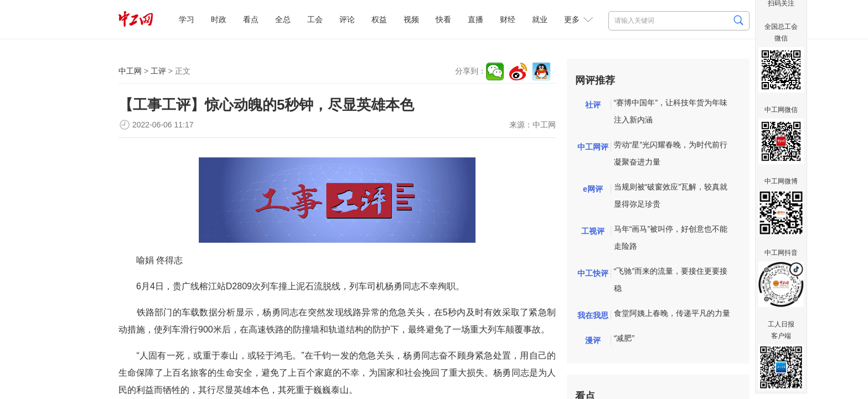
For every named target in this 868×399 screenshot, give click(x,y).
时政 (219, 19)
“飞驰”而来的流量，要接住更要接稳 (671, 280)
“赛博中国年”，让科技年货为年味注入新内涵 (671, 111)
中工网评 (593, 147)
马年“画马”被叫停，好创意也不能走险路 (671, 237)
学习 (187, 19)
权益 (379, 19)
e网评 (593, 189)
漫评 (593, 340)
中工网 (130, 71)
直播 (476, 19)
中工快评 (593, 273)
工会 (315, 19)
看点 (251, 19)
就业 (540, 19)
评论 (347, 19)
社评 (593, 105)
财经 (508, 19)
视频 (411, 19)
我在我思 (593, 315)
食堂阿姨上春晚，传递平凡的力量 (672, 313)
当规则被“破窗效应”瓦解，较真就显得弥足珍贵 (671, 195)
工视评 (593, 231)
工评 (158, 71)
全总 (283, 19)
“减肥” (624, 338)
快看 (443, 19)
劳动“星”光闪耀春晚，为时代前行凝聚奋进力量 (671, 153)
